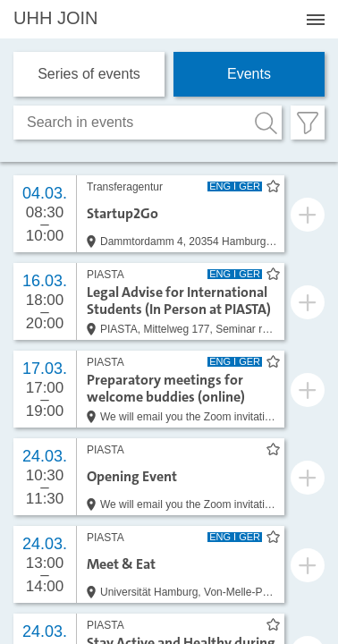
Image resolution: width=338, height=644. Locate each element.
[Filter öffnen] (308, 123)
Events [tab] (249, 74)
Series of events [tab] (89, 74)
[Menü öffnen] (316, 20)
